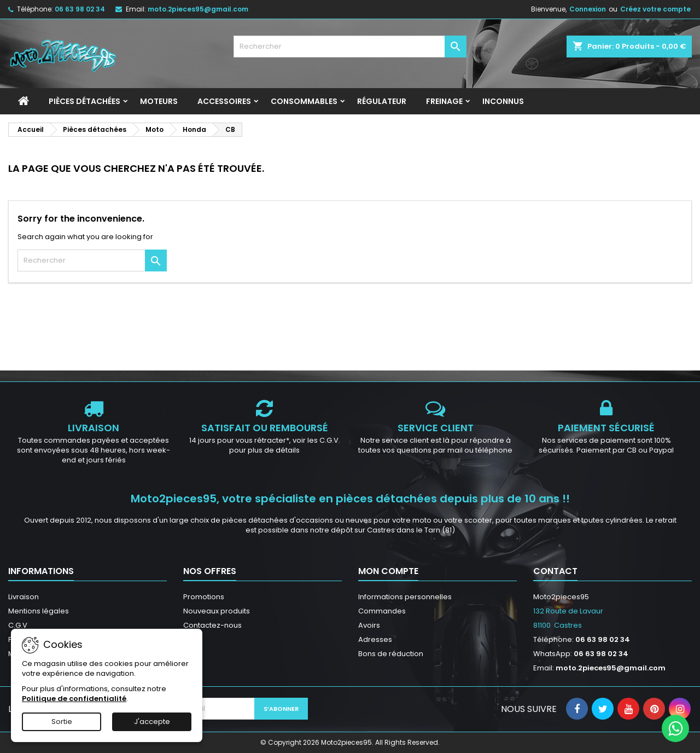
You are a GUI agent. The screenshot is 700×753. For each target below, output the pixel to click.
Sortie (62, 722)
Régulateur (382, 101)
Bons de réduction (391, 654)
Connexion (588, 9)
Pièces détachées (84, 101)
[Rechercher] (350, 47)
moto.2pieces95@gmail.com (198, 9)
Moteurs (159, 101)
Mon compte (388, 571)
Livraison (24, 597)
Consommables (304, 101)
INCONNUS (503, 101)
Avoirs (369, 625)
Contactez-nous (212, 625)
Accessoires (224, 101)
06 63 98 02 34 (80, 9)
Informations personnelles (405, 597)
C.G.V (18, 625)
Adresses (375, 639)
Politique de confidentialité (74, 699)
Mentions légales (39, 611)
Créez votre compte (655, 9)
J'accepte (152, 722)
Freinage (444, 101)
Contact (555, 571)
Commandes (382, 611)
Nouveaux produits (217, 611)
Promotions (204, 597)
